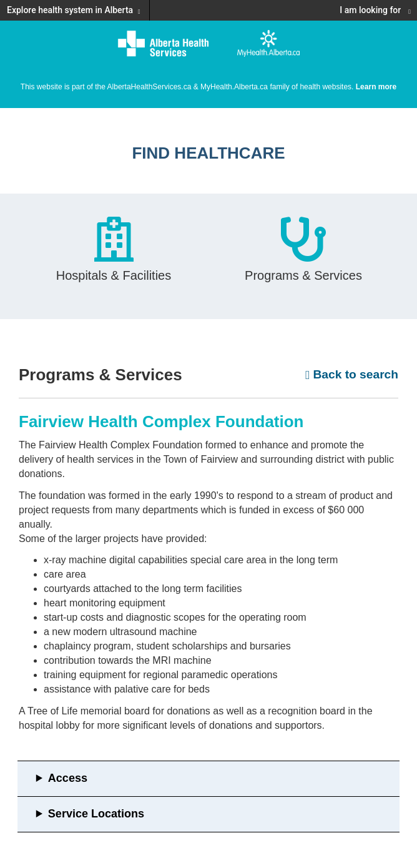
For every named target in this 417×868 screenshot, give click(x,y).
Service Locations (96, 814)
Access (68, 778)
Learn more (376, 87)
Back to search (352, 374)
